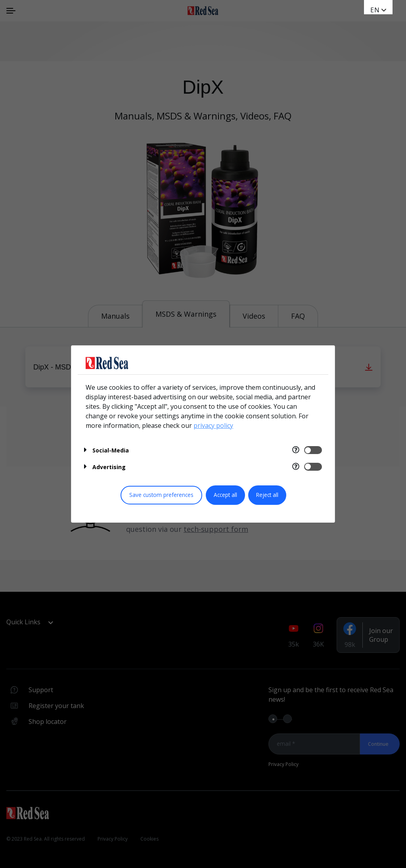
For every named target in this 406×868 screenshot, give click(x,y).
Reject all (267, 495)
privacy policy (213, 425)
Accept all (225, 495)
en (375, 10)
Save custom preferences (161, 495)
